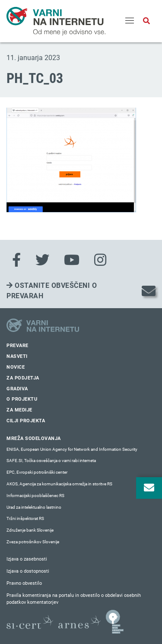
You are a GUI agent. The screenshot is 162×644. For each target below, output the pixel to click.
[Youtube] (72, 260)
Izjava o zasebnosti (27, 559)
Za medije (19, 410)
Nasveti (17, 356)
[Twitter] (42, 260)
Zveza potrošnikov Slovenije (33, 542)
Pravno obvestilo (24, 583)
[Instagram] (100, 260)
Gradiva (17, 389)
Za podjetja (23, 378)
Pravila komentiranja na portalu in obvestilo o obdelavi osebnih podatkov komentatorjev (74, 599)
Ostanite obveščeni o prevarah (52, 291)
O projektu (22, 399)
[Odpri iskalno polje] (146, 21)
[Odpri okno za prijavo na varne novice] (149, 488)
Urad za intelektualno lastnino (34, 507)
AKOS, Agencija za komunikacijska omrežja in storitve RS (59, 484)
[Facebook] (16, 260)
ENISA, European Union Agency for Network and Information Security (72, 449)
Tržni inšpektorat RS (25, 518)
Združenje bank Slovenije (30, 530)
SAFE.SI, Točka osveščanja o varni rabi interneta (51, 461)
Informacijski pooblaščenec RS (35, 496)
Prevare (17, 346)
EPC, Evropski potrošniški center (37, 472)
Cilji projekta (26, 421)
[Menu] (130, 21)
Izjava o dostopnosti (28, 571)
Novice (16, 367)
